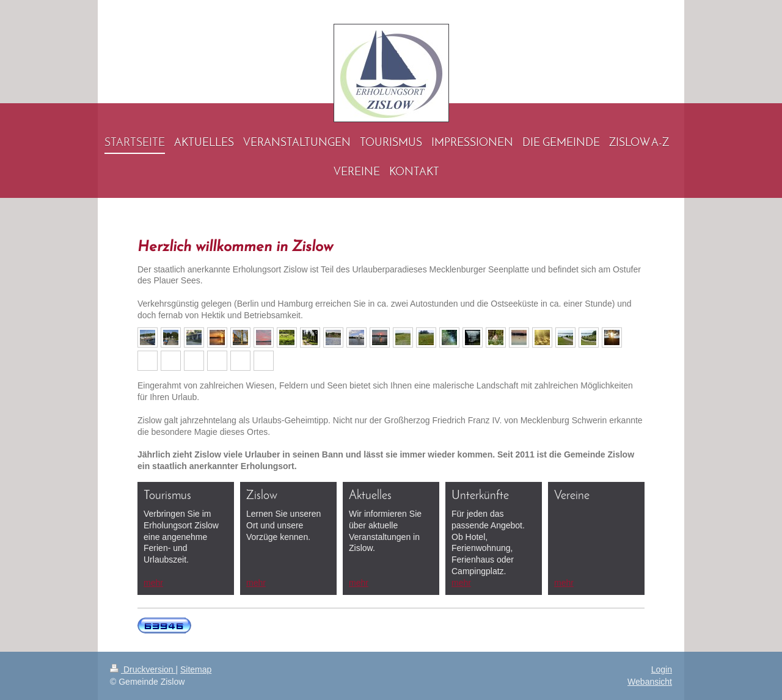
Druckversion (143, 669)
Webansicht (650, 682)
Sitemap (196, 669)
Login (662, 669)
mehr (153, 583)
